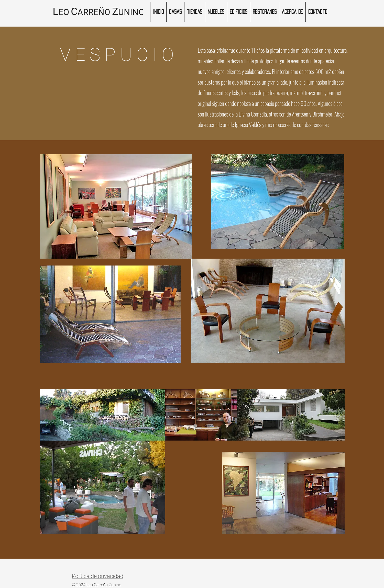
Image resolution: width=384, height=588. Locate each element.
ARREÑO (94, 12)
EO (64, 12)
